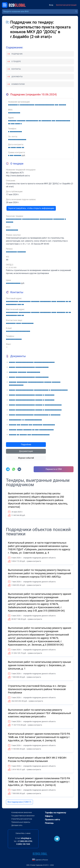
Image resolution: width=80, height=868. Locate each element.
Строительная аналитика (22, 819)
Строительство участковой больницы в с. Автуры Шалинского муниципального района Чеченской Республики (37, 689)
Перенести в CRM (54, 469)
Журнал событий (26, 458)
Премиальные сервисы (21, 822)
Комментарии (18, 84)
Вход (51, 5)
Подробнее (26, 444)
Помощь (49, 823)
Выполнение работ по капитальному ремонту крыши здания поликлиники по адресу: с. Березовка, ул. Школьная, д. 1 (39, 665)
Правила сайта (52, 819)
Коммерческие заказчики (22, 812)
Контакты (16, 69)
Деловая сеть (17, 825)
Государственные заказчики (23, 816)
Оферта (49, 816)
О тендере (16, 61)
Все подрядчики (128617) (19, 802)
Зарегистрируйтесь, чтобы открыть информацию (31, 208)
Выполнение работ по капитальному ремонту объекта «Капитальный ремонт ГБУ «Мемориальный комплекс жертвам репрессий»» (39, 713)
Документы (17, 77)
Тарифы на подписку (56, 813)
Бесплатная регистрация (66, 5)
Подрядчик (17, 54)
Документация (26, 451)
